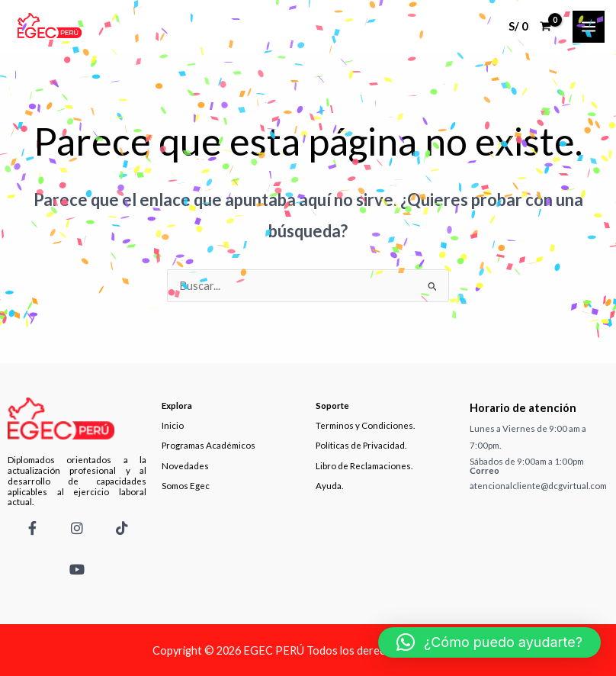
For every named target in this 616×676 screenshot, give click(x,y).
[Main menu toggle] (589, 27)
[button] (489, 642)
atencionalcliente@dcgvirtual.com (538, 486)
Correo (484, 470)
